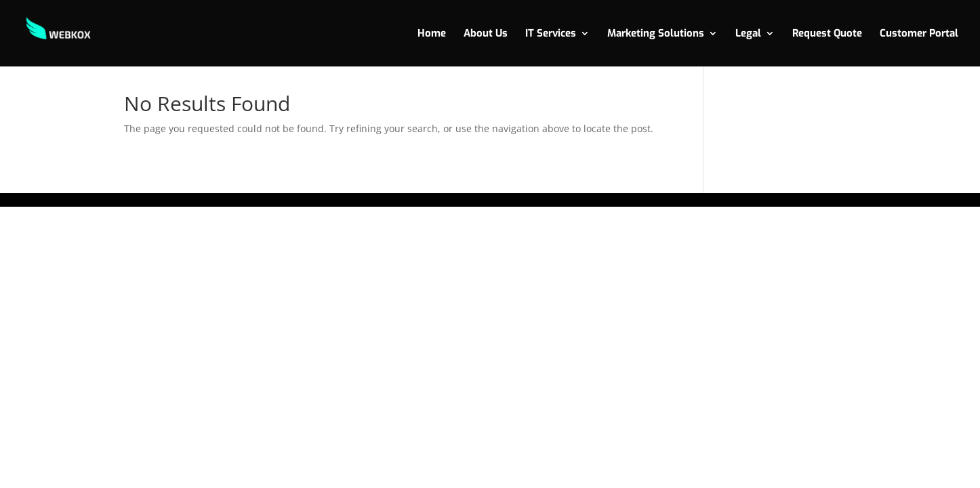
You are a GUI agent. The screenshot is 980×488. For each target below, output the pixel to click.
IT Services (551, 34)
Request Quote (827, 34)
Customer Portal (919, 34)
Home (432, 34)
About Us (486, 34)
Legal (748, 34)
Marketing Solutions (656, 34)
